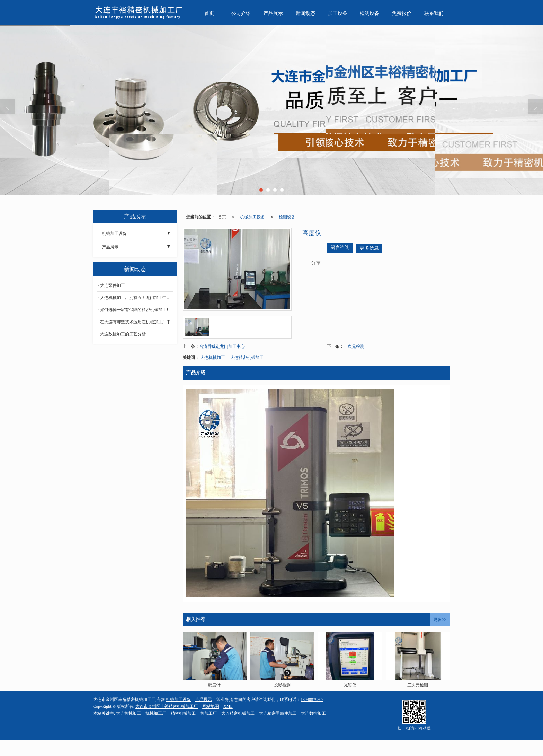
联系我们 (434, 13)
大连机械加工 (213, 358)
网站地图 (211, 706)
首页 (209, 13)
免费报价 (402, 13)
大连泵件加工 (113, 285)
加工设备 (338, 13)
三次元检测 (354, 346)
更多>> (440, 619)
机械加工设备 (252, 217)
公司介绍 (241, 13)
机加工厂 (208, 713)
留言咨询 (340, 248)
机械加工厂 (156, 713)
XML (228, 706)
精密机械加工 (183, 713)
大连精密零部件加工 (278, 713)
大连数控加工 (313, 713)
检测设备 (370, 13)
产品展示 (273, 13)
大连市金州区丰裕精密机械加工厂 (167, 706)
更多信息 (369, 248)
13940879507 (312, 700)
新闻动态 (305, 13)
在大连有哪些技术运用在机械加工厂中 (135, 322)
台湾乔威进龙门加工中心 (222, 346)
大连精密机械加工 (247, 358)
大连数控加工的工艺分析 (123, 334)
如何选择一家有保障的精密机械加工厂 (135, 310)
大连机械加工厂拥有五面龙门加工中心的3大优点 (137, 298)
